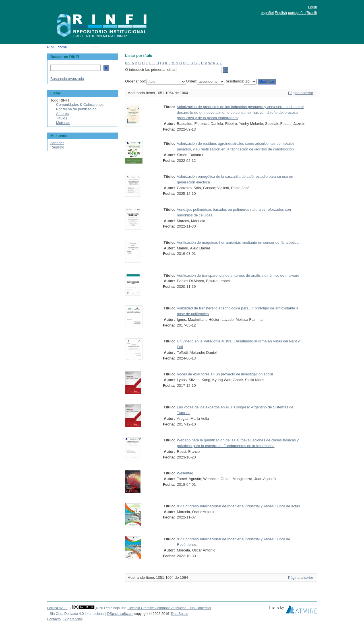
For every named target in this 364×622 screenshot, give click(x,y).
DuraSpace (179, 614)
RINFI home (57, 47)
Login (313, 7)
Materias (63, 123)
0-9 (128, 63)
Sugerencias (73, 619)
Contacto (54, 619)
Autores (62, 114)
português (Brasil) (302, 13)
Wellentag (185, 473)
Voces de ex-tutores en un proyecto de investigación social (225, 374)
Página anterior (301, 93)
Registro (57, 147)
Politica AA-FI (57, 608)
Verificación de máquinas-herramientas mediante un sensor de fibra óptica (238, 242)
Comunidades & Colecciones (80, 105)
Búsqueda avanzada (67, 79)
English (281, 13)
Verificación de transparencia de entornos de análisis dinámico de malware (238, 275)
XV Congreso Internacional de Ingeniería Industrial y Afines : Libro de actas (238, 506)
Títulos (62, 118)
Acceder (57, 143)
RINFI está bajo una (111, 608)
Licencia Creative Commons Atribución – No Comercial (169, 608)
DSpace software (120, 614)
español (267, 13)
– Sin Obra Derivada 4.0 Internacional (76, 614)
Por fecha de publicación (76, 109)
